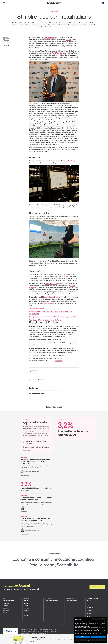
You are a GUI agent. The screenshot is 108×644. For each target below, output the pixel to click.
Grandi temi (6, 613)
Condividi (6, 46)
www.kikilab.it (33, 345)
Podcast (26, 615)
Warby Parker (63, 276)
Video (26, 613)
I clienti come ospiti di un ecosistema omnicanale (35, 442)
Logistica (86, 559)
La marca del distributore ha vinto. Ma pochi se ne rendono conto (35, 519)
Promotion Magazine (65, 317)
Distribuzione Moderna (46, 317)
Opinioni (26, 603)
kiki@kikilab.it (72, 343)
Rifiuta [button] (83, 637)
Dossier (26, 606)
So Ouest (71, 161)
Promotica (38, 308)
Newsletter (97, 598)
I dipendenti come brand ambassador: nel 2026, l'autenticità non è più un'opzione (35, 461)
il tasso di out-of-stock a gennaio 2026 (37, 485)
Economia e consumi (31, 559)
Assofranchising (47, 312)
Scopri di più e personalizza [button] (91, 640)
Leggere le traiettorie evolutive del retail (36, 423)
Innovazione (64, 559)
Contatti (89, 601)
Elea (43, 308)
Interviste (26, 611)
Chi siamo (90, 598)
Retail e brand (34, 372)
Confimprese (57, 312)
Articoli (26, 601)
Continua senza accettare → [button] (99, 619)
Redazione (7, 40)
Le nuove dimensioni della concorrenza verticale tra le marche (36, 499)
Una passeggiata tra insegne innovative (36, 447)
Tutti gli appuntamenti (72, 601)
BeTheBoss (35, 314)
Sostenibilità (68, 565)
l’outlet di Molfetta (49, 303)
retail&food (75, 317)
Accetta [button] (98, 637)
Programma (59, 361)
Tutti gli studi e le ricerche (51, 601)
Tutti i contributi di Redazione (37, 394)
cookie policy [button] (86, 626)
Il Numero (26, 608)
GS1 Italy (90, 608)
